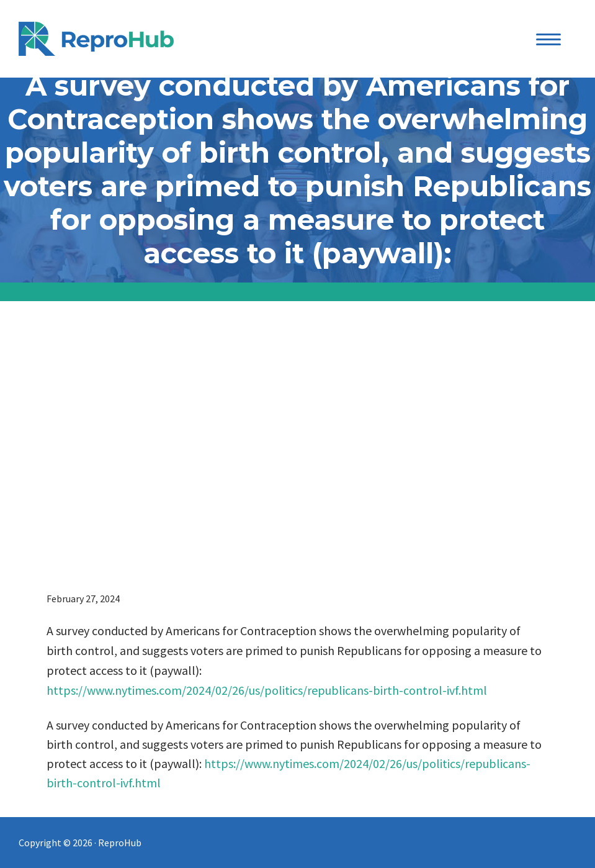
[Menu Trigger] (548, 39)
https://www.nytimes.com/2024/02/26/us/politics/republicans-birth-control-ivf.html (267, 690)
